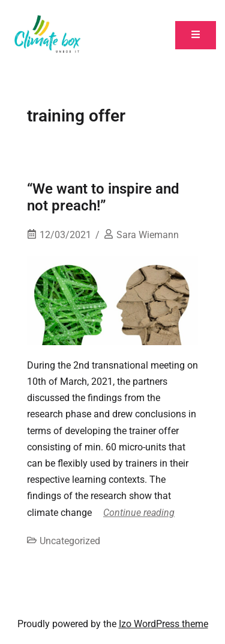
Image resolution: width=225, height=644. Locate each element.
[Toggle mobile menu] (196, 35)
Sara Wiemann (148, 235)
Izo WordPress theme (163, 624)
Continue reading (139, 513)
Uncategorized (70, 541)
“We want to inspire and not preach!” (103, 198)
